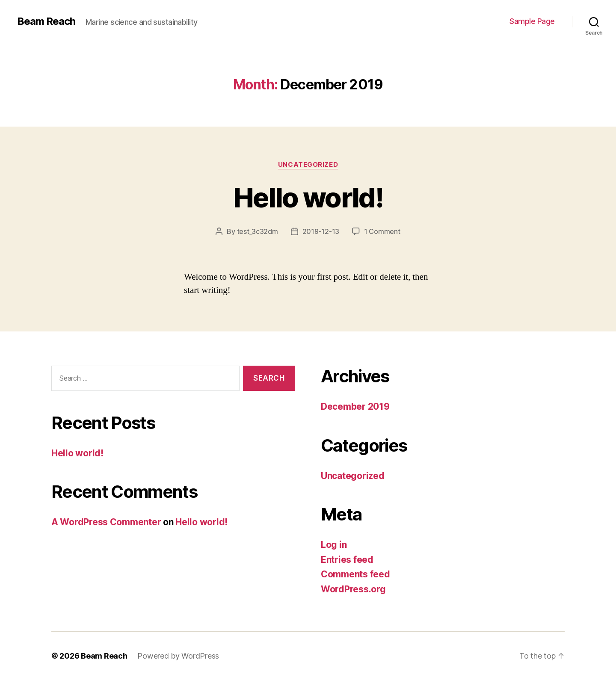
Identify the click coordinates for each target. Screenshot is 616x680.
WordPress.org (353, 589)
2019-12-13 (321, 231)
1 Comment (382, 231)
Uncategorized (308, 165)
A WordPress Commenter (106, 522)
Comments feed (355, 574)
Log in (334, 545)
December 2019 (355, 407)
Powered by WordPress (178, 656)
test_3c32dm (258, 231)
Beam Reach (46, 21)
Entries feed (347, 560)
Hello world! (308, 197)
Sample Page (532, 21)
